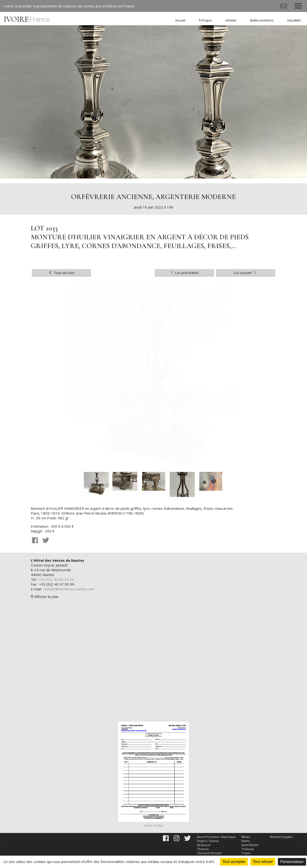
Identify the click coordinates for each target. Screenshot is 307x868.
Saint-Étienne (250, 845)
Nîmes (246, 837)
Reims (245, 841)
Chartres (203, 849)
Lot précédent (184, 273)
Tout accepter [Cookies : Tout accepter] (234, 862)
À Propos (205, 20)
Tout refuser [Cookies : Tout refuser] (263, 862)
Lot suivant (246, 273)
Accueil (180, 20)
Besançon (204, 845)
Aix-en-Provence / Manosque (216, 837)
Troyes (246, 853)
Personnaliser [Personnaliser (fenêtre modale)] (292, 862)
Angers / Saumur (208, 841)
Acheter (231, 20)
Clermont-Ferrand (209, 853)
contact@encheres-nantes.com (69, 589)
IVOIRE (27, 19)
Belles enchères (262, 20)
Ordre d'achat (153, 825)
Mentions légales (281, 837)
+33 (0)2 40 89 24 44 (56, 579)
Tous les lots (61, 273)
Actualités (294, 20)
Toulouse (248, 849)
